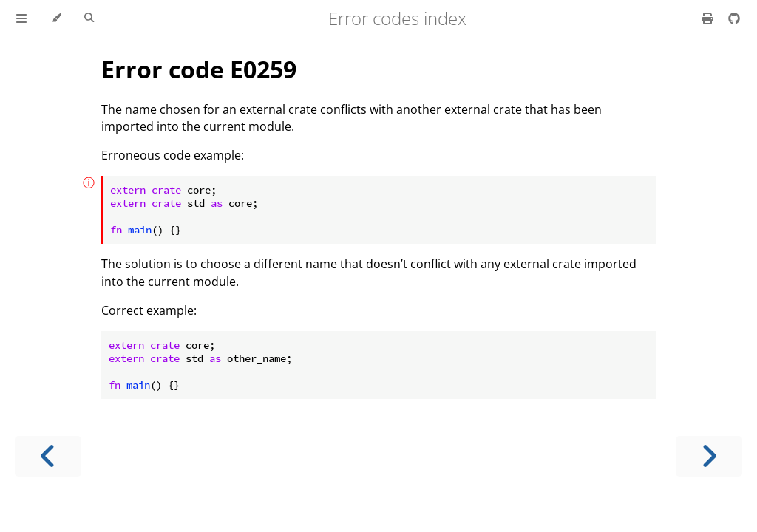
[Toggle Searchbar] (89, 18)
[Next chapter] (709, 456)
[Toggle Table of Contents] (21, 18)
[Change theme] (56, 18)
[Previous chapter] (48, 456)
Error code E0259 (199, 69)
